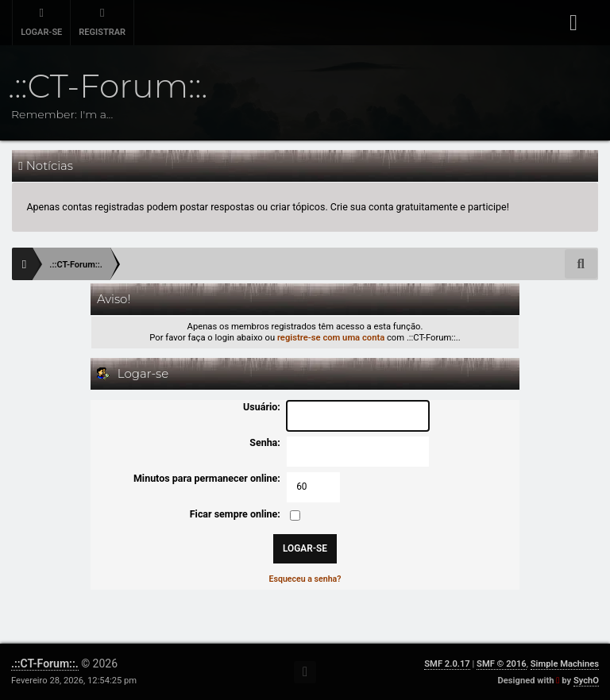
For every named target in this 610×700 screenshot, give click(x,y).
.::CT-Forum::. (45, 663)
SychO (586, 681)
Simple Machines (565, 664)
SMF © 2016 (502, 664)
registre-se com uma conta (331, 338)
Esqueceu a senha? (305, 579)
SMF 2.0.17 (447, 664)
